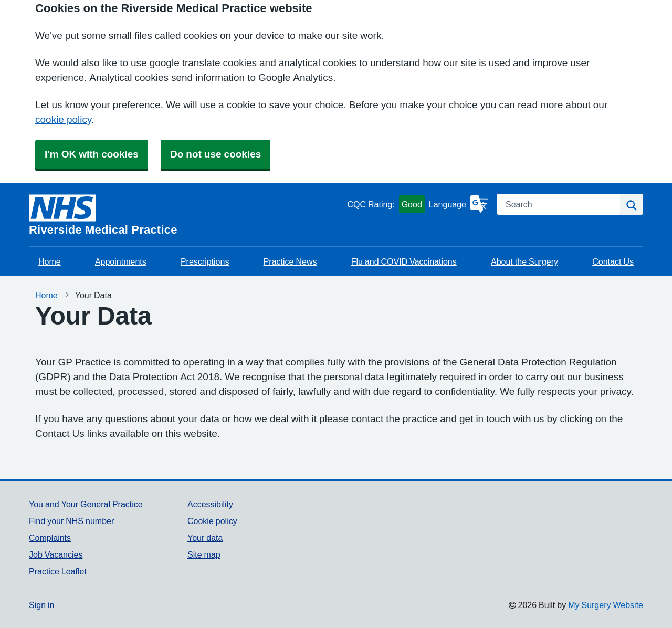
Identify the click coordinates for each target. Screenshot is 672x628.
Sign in (41, 605)
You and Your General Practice (86, 504)
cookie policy (63, 119)
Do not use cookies (216, 154)
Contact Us (613, 261)
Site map (204, 554)
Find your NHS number (71, 521)
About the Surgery (524, 261)
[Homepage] (186, 215)
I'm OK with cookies (92, 154)
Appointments (121, 261)
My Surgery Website (606, 605)
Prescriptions (205, 261)
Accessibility (210, 504)
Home (50, 261)
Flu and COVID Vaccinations (404, 261)
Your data (205, 538)
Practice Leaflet (58, 571)
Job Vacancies (56, 554)
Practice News (290, 261)
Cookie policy (212, 521)
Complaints (50, 538)
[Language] (459, 204)
